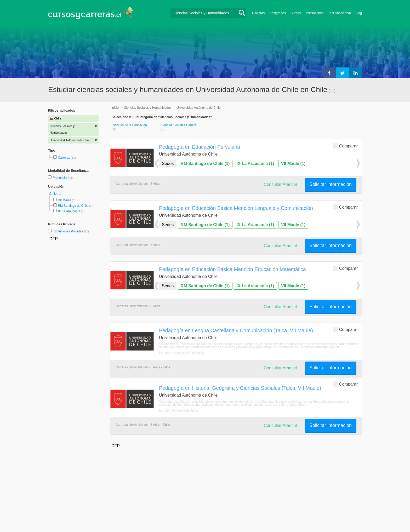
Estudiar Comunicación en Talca (181, 353)
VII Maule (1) (293, 164)
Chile (53, 194)
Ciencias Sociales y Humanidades (148, 108)
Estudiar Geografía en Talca (178, 410)
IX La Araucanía (69, 211)
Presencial (60, 178)
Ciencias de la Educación (129, 125)
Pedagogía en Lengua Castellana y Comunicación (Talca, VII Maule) (236, 330)
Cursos (296, 13)
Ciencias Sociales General (179, 125)
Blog (359, 13)
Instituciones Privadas (71, 231)
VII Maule (64, 200)
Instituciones (314, 13)
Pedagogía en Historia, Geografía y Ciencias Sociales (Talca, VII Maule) (240, 388)
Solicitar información (331, 184)
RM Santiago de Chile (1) (205, 164)
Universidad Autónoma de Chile (198, 108)
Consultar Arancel (280, 184)
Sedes (168, 164)
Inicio (115, 108)
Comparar (345, 146)
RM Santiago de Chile (73, 206)
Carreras (258, 13)
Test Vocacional (339, 13)
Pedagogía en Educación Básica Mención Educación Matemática (232, 269)
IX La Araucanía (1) (255, 164)
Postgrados (278, 13)
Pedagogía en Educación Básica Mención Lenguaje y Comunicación (236, 208)
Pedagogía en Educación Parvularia (200, 147)
